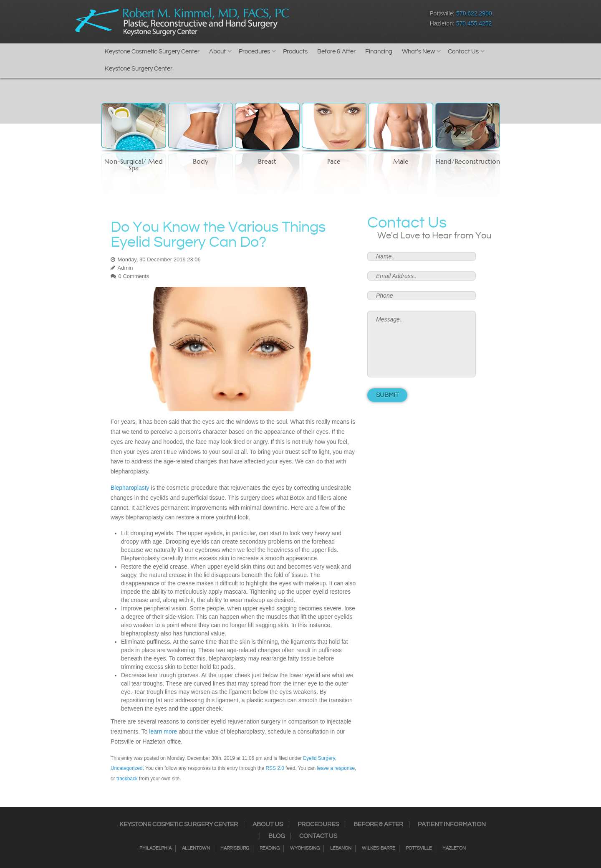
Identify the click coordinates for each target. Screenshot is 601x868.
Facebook (311, 20)
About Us (268, 825)
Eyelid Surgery (319, 758)
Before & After (336, 52)
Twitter (340, 20)
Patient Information (452, 825)
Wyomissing (305, 848)
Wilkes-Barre (379, 848)
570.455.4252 (474, 23)
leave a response (336, 768)
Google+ (370, 20)
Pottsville (419, 848)
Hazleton (454, 848)
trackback (127, 779)
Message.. (422, 344)
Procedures (254, 52)
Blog (277, 836)
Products (295, 52)
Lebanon (341, 848)
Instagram (326, 20)
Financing (379, 52)
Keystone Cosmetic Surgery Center (152, 52)
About (217, 52)
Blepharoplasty (130, 488)
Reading (270, 848)
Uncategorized (127, 768)
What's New (418, 52)
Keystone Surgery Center (139, 69)
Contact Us (463, 52)
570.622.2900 (474, 13)
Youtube (384, 20)
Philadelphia (155, 848)
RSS (355, 20)
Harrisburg (235, 848)
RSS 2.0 (275, 768)
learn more (163, 731)
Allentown (196, 848)
